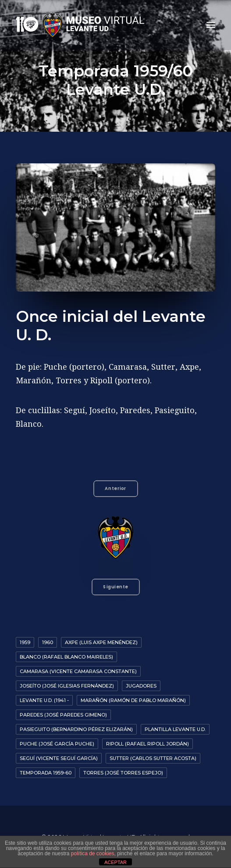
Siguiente (115, 587)
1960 (48, 642)
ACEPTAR (115, 862)
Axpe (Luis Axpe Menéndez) (101, 642)
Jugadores (141, 686)
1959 (25, 642)
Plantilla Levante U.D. (175, 729)
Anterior (115, 488)
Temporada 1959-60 (46, 773)
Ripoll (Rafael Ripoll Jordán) (147, 744)
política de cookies (93, 854)
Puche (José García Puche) (57, 744)
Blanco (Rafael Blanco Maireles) (66, 657)
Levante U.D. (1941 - (44, 700)
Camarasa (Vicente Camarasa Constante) (78, 671)
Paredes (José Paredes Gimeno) (63, 715)
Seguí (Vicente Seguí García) (59, 758)
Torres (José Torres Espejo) (123, 773)
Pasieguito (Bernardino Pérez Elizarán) (76, 729)
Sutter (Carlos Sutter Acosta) (153, 758)
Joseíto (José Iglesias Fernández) (67, 686)
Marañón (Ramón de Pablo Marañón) (133, 700)
